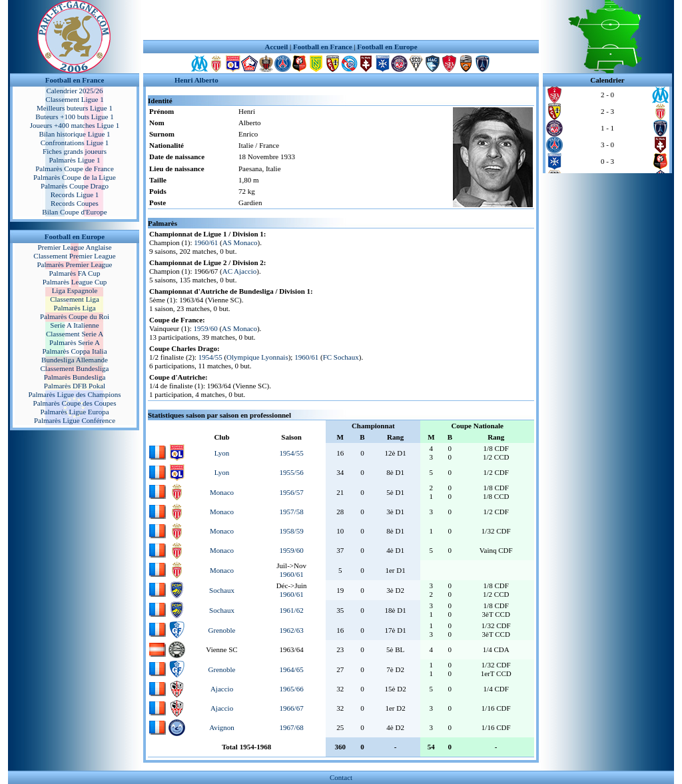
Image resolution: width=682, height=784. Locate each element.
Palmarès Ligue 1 (75, 160)
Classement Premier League (74, 256)
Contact (341, 777)
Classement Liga (75, 299)
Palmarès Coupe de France (75, 169)
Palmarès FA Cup (75, 273)
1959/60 (206, 328)
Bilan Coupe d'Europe (74, 212)
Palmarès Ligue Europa (74, 412)
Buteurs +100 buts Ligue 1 (74, 117)
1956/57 (292, 492)
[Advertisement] (341, 20)
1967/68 (292, 727)
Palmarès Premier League (74, 264)
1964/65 (292, 669)
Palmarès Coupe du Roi (75, 316)
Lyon (222, 453)
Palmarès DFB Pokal (75, 386)
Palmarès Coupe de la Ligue (75, 177)
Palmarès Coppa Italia (74, 351)
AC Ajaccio (240, 271)
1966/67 (292, 708)
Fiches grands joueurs (75, 151)
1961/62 (292, 610)
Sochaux (222, 590)
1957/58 (292, 512)
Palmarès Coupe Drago (75, 186)
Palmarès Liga (74, 308)
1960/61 (206, 242)
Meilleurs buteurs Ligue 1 (75, 108)
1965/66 (292, 689)
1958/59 (292, 531)
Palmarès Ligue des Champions (74, 394)
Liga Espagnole (75, 290)
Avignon (222, 727)
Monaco (222, 492)
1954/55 (210, 357)
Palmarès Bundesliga (75, 377)
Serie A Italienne (74, 325)
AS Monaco (240, 242)
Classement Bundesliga (75, 368)
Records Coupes (75, 203)
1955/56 (292, 472)
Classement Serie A (75, 334)
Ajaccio (222, 689)
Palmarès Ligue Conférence (75, 420)
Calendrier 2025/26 (74, 91)
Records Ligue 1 (75, 195)
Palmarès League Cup (75, 282)
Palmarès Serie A (75, 342)
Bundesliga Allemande (75, 360)
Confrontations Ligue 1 (75, 143)
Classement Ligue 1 (74, 99)
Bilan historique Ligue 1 (74, 134)
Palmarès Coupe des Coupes (75, 403)
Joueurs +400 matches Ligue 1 (75, 125)
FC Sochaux (341, 357)
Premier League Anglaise (74, 247)
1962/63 (292, 630)
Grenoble (222, 630)
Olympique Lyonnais (257, 357)
